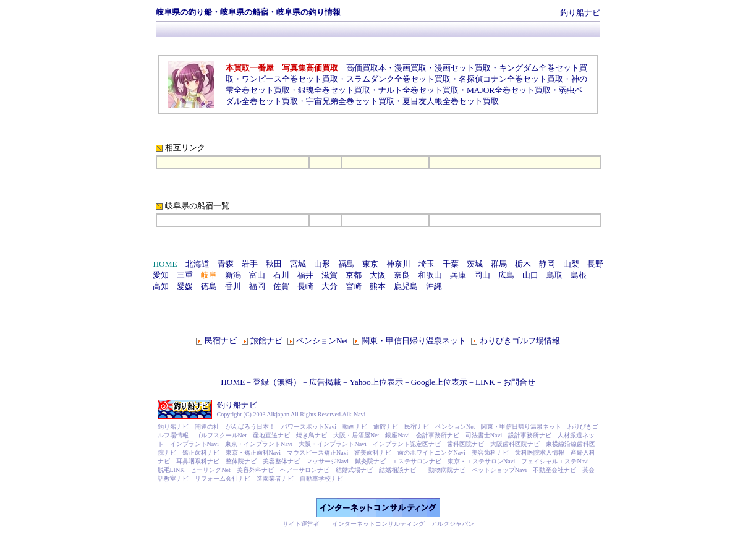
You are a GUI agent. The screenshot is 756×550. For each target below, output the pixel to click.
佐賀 (281, 286)
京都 (354, 275)
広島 (506, 275)
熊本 (378, 286)
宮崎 (354, 286)
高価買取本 (366, 68)
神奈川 (398, 264)
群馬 (499, 264)
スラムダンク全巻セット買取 (398, 79)
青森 (226, 264)
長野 (595, 264)
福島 (346, 264)
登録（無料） (277, 382)
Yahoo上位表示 (376, 382)
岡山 (482, 275)
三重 (185, 275)
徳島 (209, 286)
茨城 (475, 264)
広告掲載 (325, 382)
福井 (305, 275)
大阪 (378, 275)
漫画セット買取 (463, 68)
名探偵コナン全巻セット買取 (511, 79)
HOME (233, 382)
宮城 (298, 264)
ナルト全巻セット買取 (418, 90)
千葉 (451, 264)
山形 (322, 264)
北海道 (197, 264)
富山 (257, 275)
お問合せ (519, 382)
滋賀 (329, 275)
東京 (370, 264)
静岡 (547, 264)
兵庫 (458, 275)
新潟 (233, 275)
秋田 (274, 264)
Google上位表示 (439, 382)
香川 (233, 286)
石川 (281, 275)
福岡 (257, 286)
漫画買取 (410, 68)
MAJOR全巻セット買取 (509, 90)
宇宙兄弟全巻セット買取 (350, 101)
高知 (161, 286)
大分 (329, 286)
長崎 (305, 286)
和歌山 (430, 275)
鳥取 (554, 275)
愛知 (161, 275)
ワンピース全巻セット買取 (290, 79)
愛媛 (185, 286)
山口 (530, 275)
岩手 (250, 264)
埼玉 (427, 264)
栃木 (523, 264)
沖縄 (434, 286)
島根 (579, 275)
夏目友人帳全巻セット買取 (451, 101)
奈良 (402, 275)
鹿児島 (406, 286)
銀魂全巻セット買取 (334, 90)
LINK (485, 382)
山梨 (571, 264)
